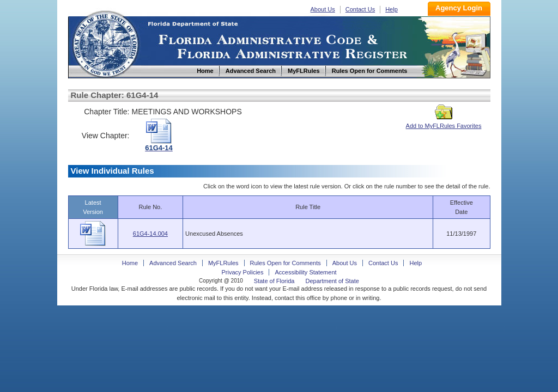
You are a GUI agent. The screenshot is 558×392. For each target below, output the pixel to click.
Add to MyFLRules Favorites (444, 122)
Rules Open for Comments (286, 263)
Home (105, 43)
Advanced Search (173, 263)
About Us (323, 9)
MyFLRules (223, 263)
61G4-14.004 (150, 234)
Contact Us (360, 9)
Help (392, 9)
